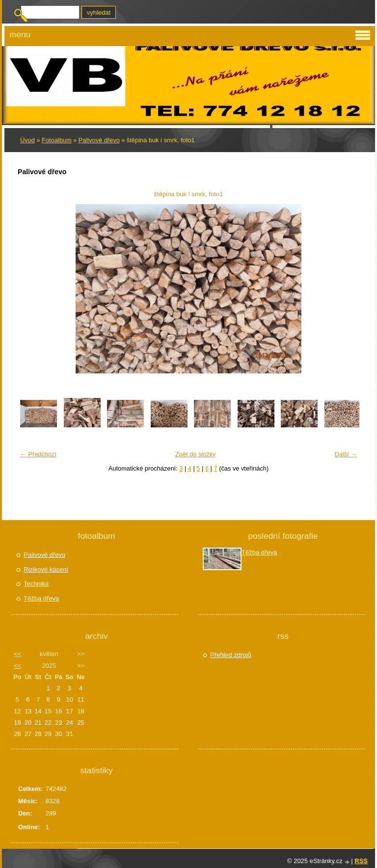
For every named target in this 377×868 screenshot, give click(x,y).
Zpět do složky (196, 454)
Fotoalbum (56, 140)
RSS (361, 861)
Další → (346, 454)
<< (17, 654)
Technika (36, 584)
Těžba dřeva (41, 598)
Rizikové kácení (46, 569)
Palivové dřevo (99, 140)
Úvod (27, 140)
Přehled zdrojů (231, 655)
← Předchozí (38, 454)
